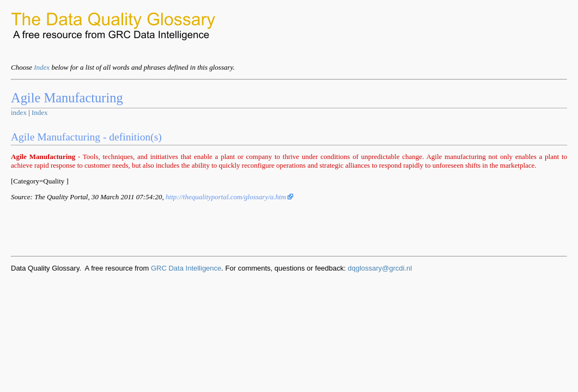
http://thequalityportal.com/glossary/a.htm (229, 197)
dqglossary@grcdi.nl (380, 268)
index (19, 112)
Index (42, 67)
